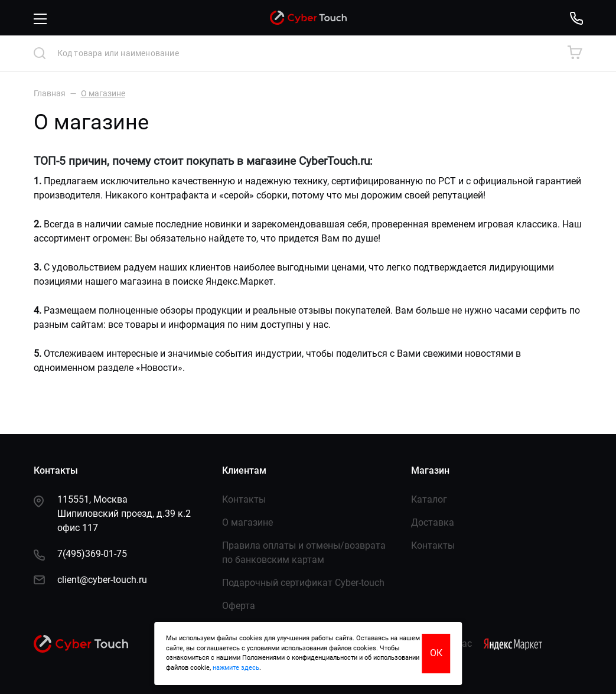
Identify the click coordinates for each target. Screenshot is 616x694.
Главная (50, 93)
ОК (436, 653)
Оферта (239, 606)
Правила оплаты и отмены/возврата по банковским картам (304, 553)
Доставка (433, 522)
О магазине (247, 522)
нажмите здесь (236, 668)
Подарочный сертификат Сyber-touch (303, 583)
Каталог (429, 499)
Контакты (244, 499)
